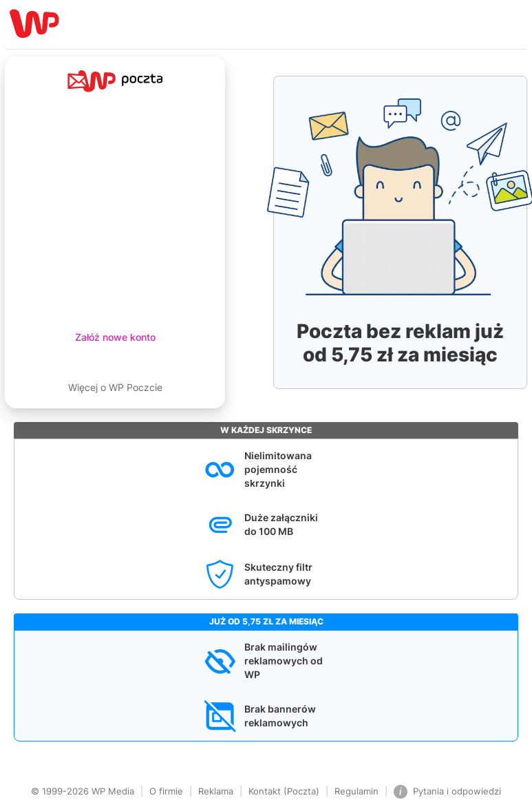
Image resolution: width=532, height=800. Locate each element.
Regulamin (357, 791)
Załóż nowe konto (115, 337)
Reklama (216, 791)
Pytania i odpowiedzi (447, 792)
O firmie (166, 791)
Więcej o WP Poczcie (115, 387)
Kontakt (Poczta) (284, 791)
